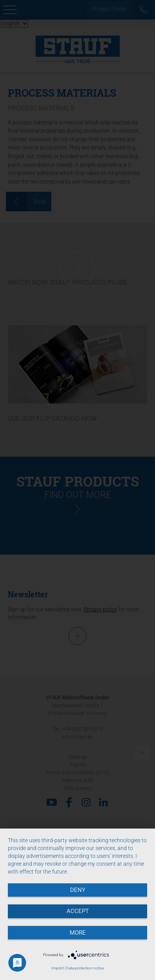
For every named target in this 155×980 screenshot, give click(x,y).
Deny (78, 890)
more (78, 933)
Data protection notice (85, 968)
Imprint (58, 968)
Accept (78, 911)
